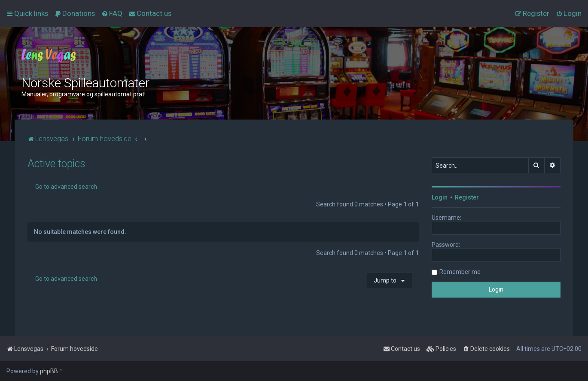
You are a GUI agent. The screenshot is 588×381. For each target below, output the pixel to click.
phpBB (49, 371)
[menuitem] (75, 13)
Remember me (460, 272)
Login (440, 197)
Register (467, 197)
